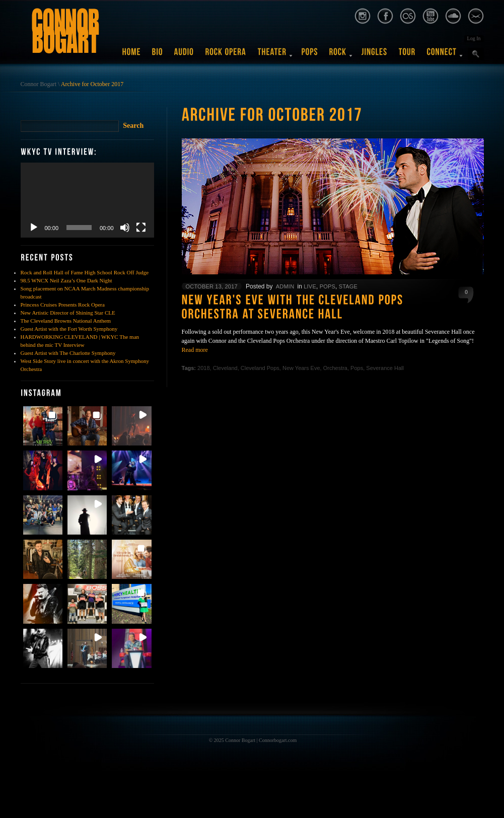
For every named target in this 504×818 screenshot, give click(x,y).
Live (310, 286)
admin (285, 286)
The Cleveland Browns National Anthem (66, 321)
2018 (203, 368)
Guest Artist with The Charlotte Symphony (68, 353)
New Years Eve (301, 368)
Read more (195, 350)
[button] (43, 426)
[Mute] (125, 228)
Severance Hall (385, 368)
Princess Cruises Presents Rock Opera (63, 305)
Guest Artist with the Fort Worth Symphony (69, 329)
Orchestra (335, 368)
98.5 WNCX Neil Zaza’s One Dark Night (66, 280)
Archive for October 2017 (92, 84)
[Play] (34, 228)
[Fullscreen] (141, 228)
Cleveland (225, 368)
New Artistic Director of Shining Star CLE (68, 313)
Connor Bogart (39, 84)
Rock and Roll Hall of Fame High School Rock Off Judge (85, 272)
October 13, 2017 (212, 286)
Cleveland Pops (260, 368)
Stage (348, 286)
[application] (87, 200)
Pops (328, 286)
